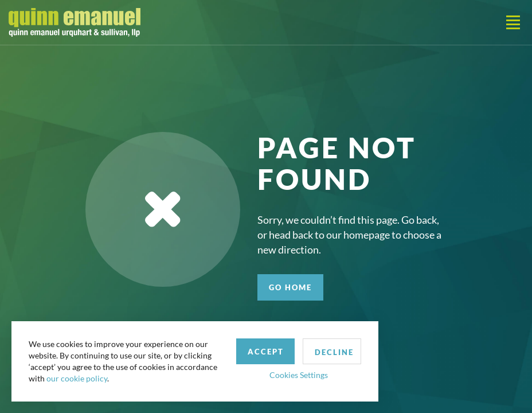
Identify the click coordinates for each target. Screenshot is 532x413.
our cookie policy (77, 378)
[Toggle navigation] (513, 22)
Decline (334, 352)
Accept (266, 352)
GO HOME (290, 287)
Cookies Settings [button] (299, 375)
